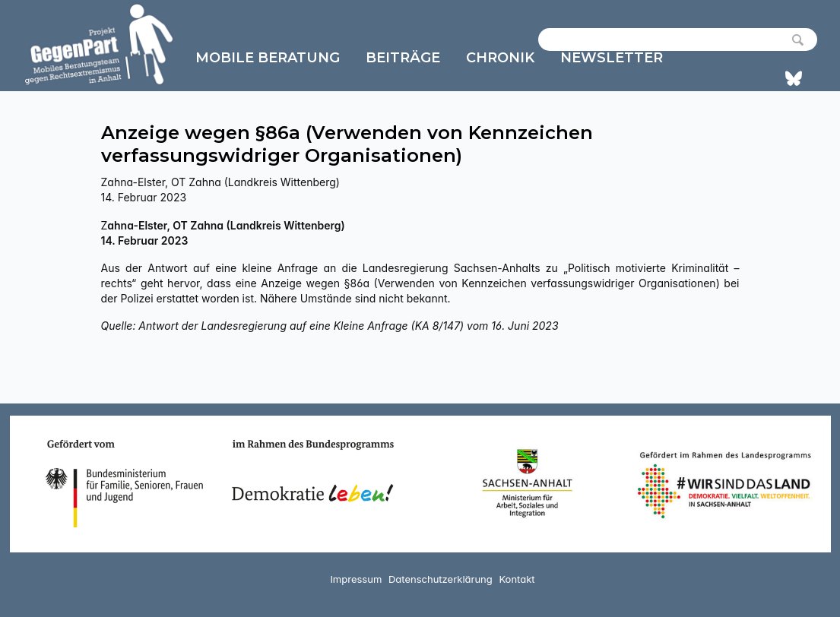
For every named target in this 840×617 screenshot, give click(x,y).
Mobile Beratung (268, 58)
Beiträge (403, 58)
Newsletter (612, 58)
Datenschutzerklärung (441, 579)
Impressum (356, 579)
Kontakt (517, 579)
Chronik (500, 58)
